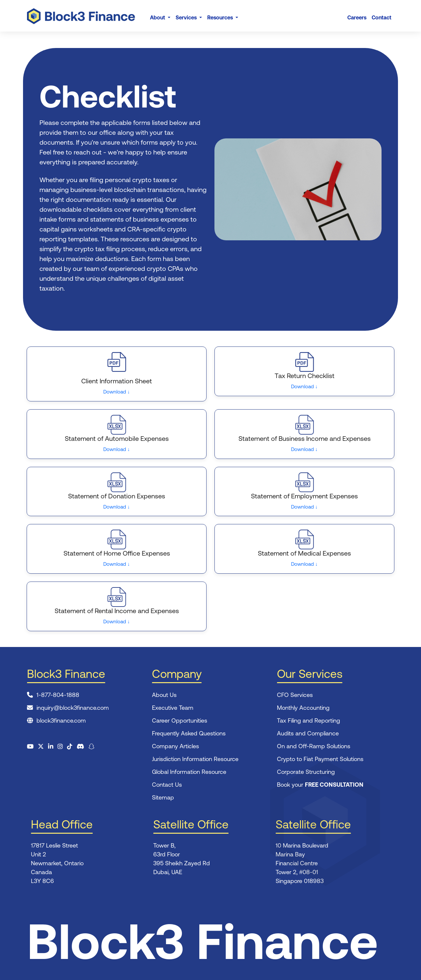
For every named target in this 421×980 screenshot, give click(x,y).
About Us (164, 695)
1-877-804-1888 (58, 695)
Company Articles (175, 746)
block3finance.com (61, 720)
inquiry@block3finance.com (73, 708)
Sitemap (163, 797)
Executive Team (173, 708)
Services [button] (187, 17)
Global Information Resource (189, 772)
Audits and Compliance (308, 733)
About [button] (158, 17)
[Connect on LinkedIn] (51, 746)
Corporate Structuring (306, 772)
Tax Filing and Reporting (309, 720)
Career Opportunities (180, 720)
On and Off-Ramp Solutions (314, 746)
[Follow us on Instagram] (60, 746)
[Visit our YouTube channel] (30, 746)
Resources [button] (221, 17)
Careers (357, 17)
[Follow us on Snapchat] (91, 746)
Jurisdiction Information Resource (195, 759)
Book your (320, 785)
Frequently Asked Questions (189, 733)
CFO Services (295, 695)
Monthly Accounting (303, 708)
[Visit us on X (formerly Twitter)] (41, 746)
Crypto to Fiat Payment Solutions (320, 759)
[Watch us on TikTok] (70, 746)
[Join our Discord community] (80, 746)
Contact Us (167, 785)
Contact (382, 17)
